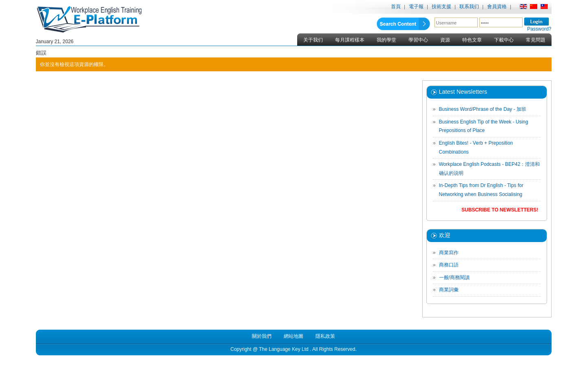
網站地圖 (293, 336)
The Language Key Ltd (284, 349)
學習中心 (418, 40)
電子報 (416, 7)
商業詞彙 (449, 290)
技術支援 (441, 7)
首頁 (396, 7)
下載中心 (504, 40)
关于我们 (313, 40)
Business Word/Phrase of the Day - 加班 (483, 109)
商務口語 (449, 265)
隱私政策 (325, 336)
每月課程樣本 (350, 40)
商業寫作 (449, 253)
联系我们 (469, 7)
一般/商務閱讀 (454, 277)
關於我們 (262, 336)
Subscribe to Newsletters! (500, 210)
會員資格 (497, 7)
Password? (539, 29)
